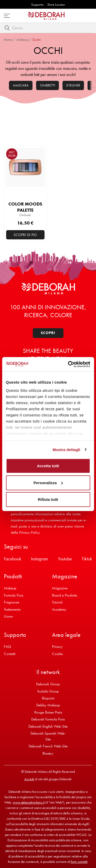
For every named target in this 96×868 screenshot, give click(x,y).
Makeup (22, 40)
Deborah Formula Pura (48, 719)
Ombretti (47, 85)
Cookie (57, 654)
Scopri (48, 333)
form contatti (79, 862)
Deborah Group (48, 684)
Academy (59, 609)
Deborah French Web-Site (48, 746)
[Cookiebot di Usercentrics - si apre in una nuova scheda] (68, 364)
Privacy (57, 647)
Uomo (8, 616)
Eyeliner (73, 85)
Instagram (39, 559)
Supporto (37, 4)
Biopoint (48, 698)
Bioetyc (48, 753)
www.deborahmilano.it (29, 802)
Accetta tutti (48, 466)
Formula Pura (14, 595)
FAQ (7, 647)
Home (8, 40)
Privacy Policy (30, 532)
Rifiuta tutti (48, 499)
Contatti (10, 654)
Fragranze (12, 602)
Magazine (60, 588)
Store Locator (56, 4)
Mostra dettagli (66, 449)
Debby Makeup (48, 705)
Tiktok (87, 559)
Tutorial (57, 602)
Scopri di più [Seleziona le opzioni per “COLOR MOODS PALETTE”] (25, 235)
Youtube (65, 559)
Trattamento (12, 609)
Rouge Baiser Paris (48, 712)
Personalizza (48, 482)
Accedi (29, 779)
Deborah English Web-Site (48, 726)
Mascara (21, 85)
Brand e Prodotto (65, 595)
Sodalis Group (48, 691)
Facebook (13, 559)
